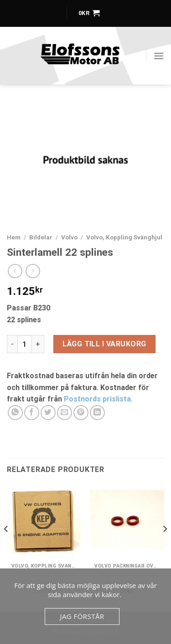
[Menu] (159, 56)
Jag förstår (82, 616)
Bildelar (41, 237)
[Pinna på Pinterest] (81, 413)
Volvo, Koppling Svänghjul (124, 237)
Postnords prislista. (98, 399)
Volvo (69, 237)
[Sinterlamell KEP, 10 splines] (44, 521)
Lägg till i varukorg (104, 344)
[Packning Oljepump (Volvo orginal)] (127, 521)
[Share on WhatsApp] (15, 413)
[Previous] (6, 547)
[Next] (165, 547)
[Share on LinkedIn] (97, 413)
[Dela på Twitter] (48, 413)
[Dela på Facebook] (32, 413)
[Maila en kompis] (65, 413)
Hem (14, 237)
